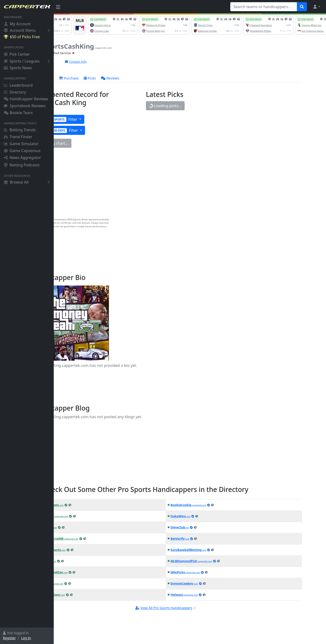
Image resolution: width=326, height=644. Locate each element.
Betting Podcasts (22, 165)
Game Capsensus (22, 151)
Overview (68, 78)
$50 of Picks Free (22, 37)
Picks (114, 78)
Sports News (18, 68)
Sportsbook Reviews (25, 106)
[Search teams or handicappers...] (264, 7)
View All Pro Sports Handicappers (192, 608)
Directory (15, 92)
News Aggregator (22, 158)
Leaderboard (18, 85)
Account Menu (28, 30)
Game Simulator (21, 144)
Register (9, 638)
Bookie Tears (18, 113)
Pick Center (17, 54)
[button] (316, 7)
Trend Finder (18, 137)
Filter (81, 119)
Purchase (93, 78)
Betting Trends (20, 130)
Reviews (134, 78)
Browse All (28, 182)
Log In (26, 638)
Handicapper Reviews (26, 99)
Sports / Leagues (28, 61)
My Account (17, 24)
